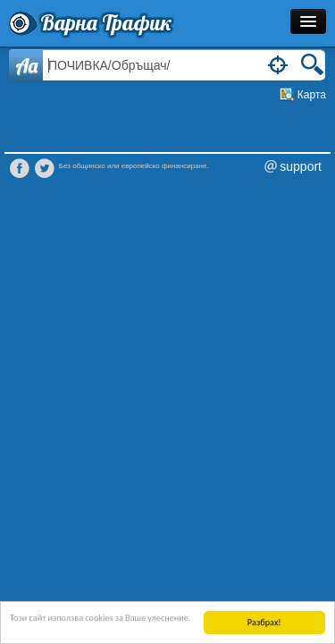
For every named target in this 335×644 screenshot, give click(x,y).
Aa (26, 65)
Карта (312, 95)
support (301, 166)
